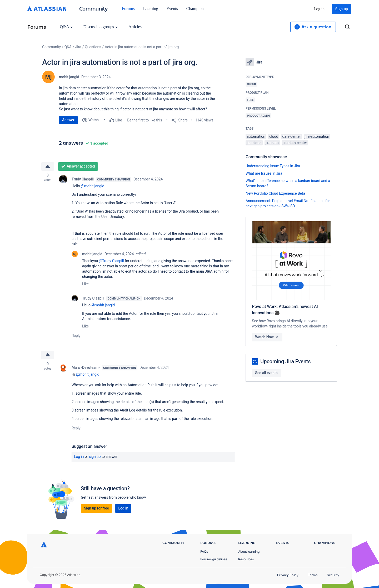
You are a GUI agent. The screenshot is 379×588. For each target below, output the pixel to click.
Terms (313, 575)
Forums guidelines (214, 559)
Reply (76, 336)
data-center (292, 136)
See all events (266, 373)
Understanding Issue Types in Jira (273, 166)
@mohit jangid (93, 186)
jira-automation (317, 136)
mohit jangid (69, 77)
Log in (319, 9)
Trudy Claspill (83, 179)
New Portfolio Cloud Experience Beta (275, 193)
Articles (135, 27)
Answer (68, 120)
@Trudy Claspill (111, 261)
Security (333, 575)
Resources (246, 559)
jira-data (272, 143)
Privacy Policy (288, 575)
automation (256, 136)
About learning (249, 552)
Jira (78, 47)
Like (85, 284)
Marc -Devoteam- (86, 368)
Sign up (341, 9)
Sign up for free (96, 508)
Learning (151, 9)
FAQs (204, 552)
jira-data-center (295, 143)
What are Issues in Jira (264, 173)
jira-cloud (254, 143)
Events (172, 9)
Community (94, 8)
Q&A (66, 27)
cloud (274, 136)
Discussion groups (101, 27)
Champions (196, 9)
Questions (93, 47)
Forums (128, 9)
